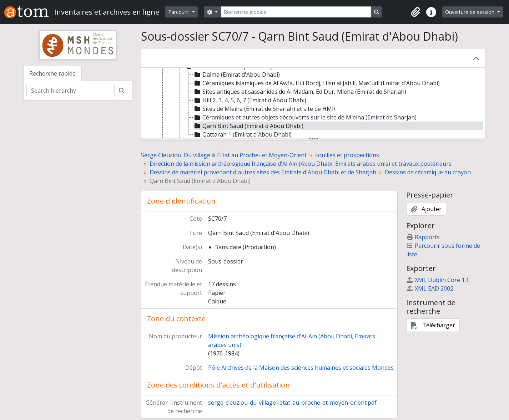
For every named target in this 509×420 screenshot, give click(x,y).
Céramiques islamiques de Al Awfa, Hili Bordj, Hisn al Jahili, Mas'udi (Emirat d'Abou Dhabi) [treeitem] (316, 83)
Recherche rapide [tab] (52, 73)
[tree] (313, 103)
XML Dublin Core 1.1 (438, 280)
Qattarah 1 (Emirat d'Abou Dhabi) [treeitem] (242, 134)
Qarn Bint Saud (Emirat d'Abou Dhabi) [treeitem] (248, 126)
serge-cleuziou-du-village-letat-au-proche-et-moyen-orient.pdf (292, 403)
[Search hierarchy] (70, 91)
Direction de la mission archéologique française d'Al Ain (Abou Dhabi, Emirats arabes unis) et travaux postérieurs (301, 164)
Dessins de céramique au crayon (428, 172)
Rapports (423, 237)
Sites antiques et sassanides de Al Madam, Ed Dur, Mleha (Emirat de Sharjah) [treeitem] (300, 92)
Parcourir (179, 12)
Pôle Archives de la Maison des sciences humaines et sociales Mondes (301, 368)
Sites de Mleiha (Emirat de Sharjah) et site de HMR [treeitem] (264, 109)
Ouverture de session (470, 12)
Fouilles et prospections (347, 155)
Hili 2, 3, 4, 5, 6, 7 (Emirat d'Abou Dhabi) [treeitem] (250, 100)
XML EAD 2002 (430, 288)
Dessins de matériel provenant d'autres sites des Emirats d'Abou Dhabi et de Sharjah (263, 172)
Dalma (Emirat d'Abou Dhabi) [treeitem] (236, 75)
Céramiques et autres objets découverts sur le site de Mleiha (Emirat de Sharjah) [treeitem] (305, 117)
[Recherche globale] (296, 12)
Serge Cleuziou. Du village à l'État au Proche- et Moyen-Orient (224, 155)
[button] (415, 12)
